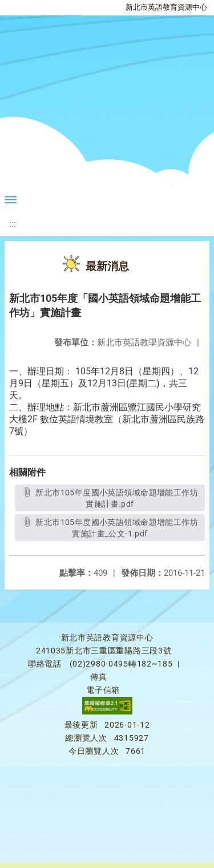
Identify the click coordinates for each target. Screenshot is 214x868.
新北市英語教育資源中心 (166, 7)
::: (13, 224)
